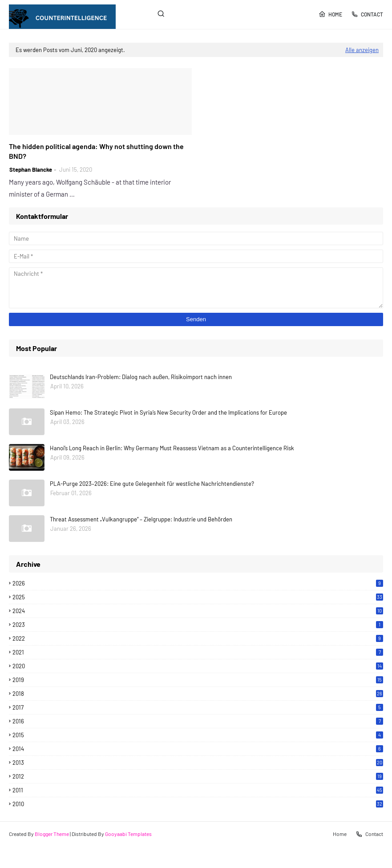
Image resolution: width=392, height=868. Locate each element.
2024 (198, 611)
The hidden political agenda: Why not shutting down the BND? (96, 151)
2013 (198, 763)
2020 (198, 666)
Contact (367, 14)
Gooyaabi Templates (128, 834)
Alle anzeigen (362, 50)
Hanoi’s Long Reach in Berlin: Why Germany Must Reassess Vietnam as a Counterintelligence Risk (172, 448)
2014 (198, 749)
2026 (198, 583)
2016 (198, 721)
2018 (198, 694)
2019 (198, 680)
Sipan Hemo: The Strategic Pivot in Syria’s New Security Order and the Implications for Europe (168, 412)
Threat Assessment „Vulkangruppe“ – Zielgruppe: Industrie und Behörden (141, 519)
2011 (198, 790)
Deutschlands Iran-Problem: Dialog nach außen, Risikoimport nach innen (141, 377)
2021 (198, 652)
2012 (198, 776)
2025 (198, 597)
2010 (198, 804)
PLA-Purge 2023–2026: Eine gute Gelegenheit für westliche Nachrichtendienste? (152, 484)
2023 (198, 625)
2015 (198, 735)
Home (330, 14)
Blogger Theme (52, 834)
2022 (198, 638)
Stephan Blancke (31, 170)
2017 (198, 707)
